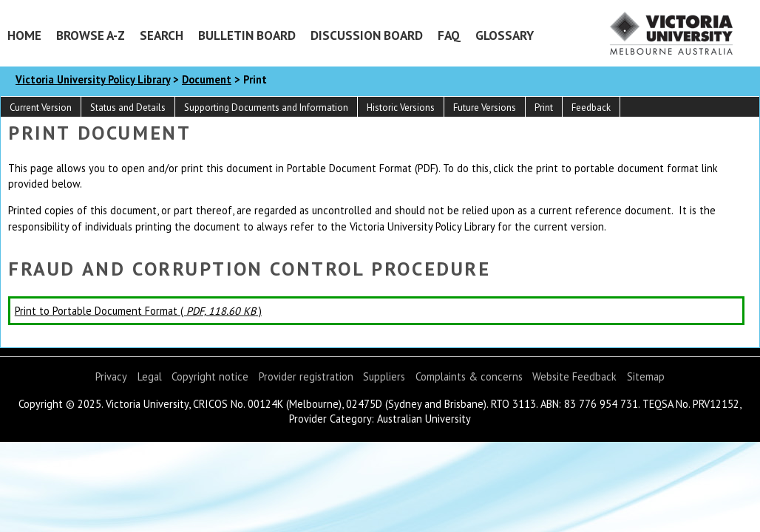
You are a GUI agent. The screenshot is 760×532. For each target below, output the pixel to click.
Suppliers (384, 376)
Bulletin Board (247, 35)
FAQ (449, 35)
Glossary (505, 35)
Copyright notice (210, 376)
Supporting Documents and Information (266, 108)
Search (162, 35)
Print (544, 108)
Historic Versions (401, 108)
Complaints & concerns (469, 376)
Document (207, 79)
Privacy (111, 376)
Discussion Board (367, 35)
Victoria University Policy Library (93, 79)
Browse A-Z (91, 35)
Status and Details (128, 108)
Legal (150, 376)
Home (24, 35)
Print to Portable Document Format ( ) (138, 311)
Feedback (591, 108)
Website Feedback (574, 376)
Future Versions (485, 108)
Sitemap (646, 376)
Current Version (41, 108)
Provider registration (306, 376)
